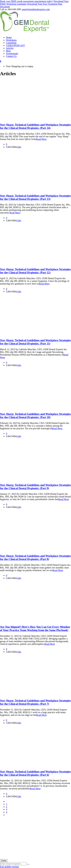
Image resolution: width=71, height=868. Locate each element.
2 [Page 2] (7, 807)
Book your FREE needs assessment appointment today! (26, 1)
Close (4, 861)
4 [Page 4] (7, 812)
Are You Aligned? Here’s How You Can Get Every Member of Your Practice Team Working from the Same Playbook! (35, 628)
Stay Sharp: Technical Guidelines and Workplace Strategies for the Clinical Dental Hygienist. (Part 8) (35, 557)
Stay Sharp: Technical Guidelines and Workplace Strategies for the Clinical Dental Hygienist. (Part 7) (35, 702)
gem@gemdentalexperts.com (36, 9)
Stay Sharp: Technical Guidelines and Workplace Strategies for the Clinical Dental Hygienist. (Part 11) (35, 342)
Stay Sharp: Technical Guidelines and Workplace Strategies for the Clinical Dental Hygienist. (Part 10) (35, 416)
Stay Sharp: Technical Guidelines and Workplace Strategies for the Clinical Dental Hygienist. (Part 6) (35, 773)
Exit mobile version (9, 867)
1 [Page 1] (7, 804)
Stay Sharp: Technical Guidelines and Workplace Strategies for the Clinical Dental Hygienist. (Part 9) (35, 487)
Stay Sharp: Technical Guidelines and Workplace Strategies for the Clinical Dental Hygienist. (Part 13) (35, 197)
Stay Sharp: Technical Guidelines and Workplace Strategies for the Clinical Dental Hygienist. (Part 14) (35, 126)
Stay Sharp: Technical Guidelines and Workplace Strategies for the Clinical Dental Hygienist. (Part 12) (35, 271)
